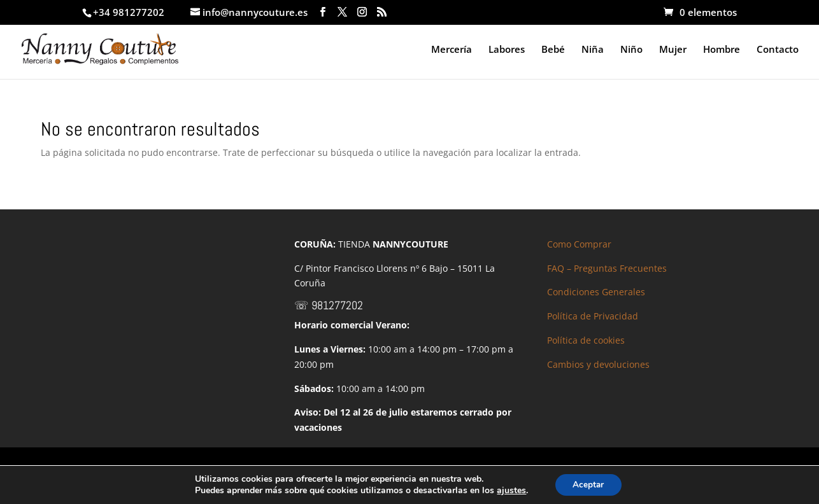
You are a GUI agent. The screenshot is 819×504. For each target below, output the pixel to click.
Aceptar (588, 484)
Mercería (452, 50)
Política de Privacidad (593, 316)
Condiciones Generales (596, 292)
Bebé (553, 50)
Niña (593, 50)
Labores (507, 50)
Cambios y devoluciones (598, 364)
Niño (631, 50)
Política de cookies (586, 340)
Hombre (722, 50)
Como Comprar (579, 244)
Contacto (778, 50)
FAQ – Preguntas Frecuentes (607, 268)
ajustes (509, 490)
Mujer (673, 50)
